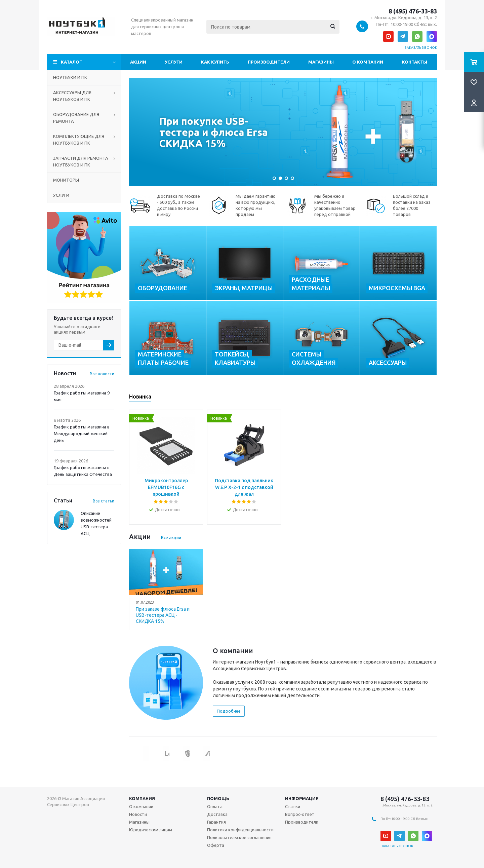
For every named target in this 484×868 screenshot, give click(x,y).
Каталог (71, 62)
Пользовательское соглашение (239, 837)
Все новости (102, 374)
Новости (138, 814)
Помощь (218, 798)
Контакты (415, 62)
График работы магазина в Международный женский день (82, 433)
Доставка (217, 814)
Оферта (216, 845)
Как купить (215, 62)
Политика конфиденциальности (240, 830)
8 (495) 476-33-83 (413, 11)
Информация (302, 798)
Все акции (171, 537)
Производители (269, 62)
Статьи (293, 806)
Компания (142, 798)
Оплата (215, 806)
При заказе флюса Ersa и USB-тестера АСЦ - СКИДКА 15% (163, 615)
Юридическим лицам (151, 830)
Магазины (321, 62)
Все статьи (104, 501)
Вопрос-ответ (300, 814)
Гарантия (216, 822)
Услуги (174, 62)
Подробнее (229, 711)
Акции (138, 62)
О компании (368, 62)
